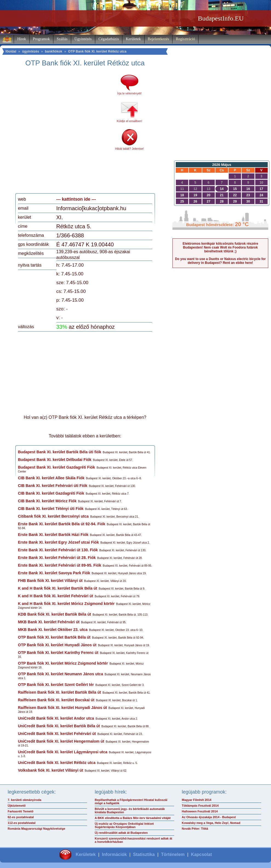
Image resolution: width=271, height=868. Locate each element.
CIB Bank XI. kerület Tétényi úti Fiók (51, 509)
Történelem (173, 854)
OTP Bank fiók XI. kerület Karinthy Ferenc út (58, 653)
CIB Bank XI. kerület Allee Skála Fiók (51, 478)
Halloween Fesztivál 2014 (200, 811)
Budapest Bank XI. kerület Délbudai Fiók (55, 460)
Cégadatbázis (109, 39)
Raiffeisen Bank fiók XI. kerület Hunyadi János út (63, 708)
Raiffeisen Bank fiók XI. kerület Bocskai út (56, 700)
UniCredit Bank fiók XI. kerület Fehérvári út (57, 734)
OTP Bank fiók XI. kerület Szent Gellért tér (56, 685)
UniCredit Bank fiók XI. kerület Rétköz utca (57, 763)
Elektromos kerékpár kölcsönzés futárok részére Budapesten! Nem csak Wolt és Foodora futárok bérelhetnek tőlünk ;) (220, 247)
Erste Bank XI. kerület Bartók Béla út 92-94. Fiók (62, 524)
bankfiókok (54, 51)
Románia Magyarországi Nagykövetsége (36, 829)
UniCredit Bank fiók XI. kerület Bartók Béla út (59, 726)
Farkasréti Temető (21, 811)
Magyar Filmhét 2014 (197, 800)
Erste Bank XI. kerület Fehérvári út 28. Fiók (57, 558)
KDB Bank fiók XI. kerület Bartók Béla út (55, 614)
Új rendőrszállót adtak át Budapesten (121, 833)
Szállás (62, 39)
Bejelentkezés (158, 39)
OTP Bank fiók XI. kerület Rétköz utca (97, 51)
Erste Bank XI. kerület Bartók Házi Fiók (53, 535)
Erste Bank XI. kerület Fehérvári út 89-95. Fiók (60, 565)
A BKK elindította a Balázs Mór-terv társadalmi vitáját (133, 818)
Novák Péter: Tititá (195, 829)
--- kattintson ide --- (76, 199)
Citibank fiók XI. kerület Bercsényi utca (53, 516)
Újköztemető (17, 806)
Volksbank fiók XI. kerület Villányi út (51, 770)
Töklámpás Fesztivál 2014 (200, 806)
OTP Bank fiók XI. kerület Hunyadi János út (57, 645)
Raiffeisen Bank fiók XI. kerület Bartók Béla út (60, 692)
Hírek (22, 39)
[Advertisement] (55, 132)
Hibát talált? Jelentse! (129, 149)
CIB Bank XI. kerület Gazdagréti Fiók (51, 493)
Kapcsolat (201, 854)
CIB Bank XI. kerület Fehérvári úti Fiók (53, 486)
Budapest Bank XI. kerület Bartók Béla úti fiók (60, 452)
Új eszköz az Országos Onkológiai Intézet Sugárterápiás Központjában (124, 825)
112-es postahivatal (22, 823)
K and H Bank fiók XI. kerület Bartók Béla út (58, 588)
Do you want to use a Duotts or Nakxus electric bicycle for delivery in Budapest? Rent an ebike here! (220, 261)
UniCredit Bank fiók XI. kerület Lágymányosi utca (63, 752)
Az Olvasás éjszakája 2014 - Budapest (209, 817)
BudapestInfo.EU (221, 18)
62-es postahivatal (21, 817)
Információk (114, 854)
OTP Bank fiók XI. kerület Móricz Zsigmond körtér (63, 663)
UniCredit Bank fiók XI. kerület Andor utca (56, 718)
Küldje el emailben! (130, 121)
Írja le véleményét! (129, 93)
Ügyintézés (83, 39)
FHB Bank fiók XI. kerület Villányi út (50, 581)
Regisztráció (185, 39)
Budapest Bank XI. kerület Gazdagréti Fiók (57, 467)
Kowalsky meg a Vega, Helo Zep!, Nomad (211, 823)
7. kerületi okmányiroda (24, 800)
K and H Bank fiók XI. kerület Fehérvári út (56, 596)
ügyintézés (31, 51)
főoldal (11, 51)
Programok (41, 39)
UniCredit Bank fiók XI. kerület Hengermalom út (61, 741)
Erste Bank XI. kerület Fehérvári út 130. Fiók (58, 550)
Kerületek (133, 39)
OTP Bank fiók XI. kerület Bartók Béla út (54, 637)
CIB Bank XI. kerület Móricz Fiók (47, 501)
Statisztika (144, 854)
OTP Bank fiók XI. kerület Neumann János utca (61, 674)
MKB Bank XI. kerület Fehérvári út (49, 622)
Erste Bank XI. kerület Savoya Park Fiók (54, 573)
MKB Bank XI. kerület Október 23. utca (53, 630)
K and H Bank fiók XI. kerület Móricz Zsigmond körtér (66, 604)
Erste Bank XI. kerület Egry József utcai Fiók (59, 542)
